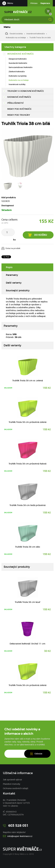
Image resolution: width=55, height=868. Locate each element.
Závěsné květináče (17, 72)
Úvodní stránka (14, 33)
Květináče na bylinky (18, 76)
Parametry (12, 275)
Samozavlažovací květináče (21, 67)
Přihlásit (34, 3)
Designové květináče (18, 59)
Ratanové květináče (19, 97)
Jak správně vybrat (12, 780)
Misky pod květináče (19, 109)
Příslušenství (15, 103)
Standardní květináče (18, 63)
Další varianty (14, 283)
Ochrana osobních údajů (16, 788)
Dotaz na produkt (13, 248)
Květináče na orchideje (16, 38)
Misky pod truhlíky (19, 115)
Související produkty (18, 290)
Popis (9, 267)
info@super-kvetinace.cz (20, 836)
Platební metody (12, 784)
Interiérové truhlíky (17, 84)
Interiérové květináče (36, 34)
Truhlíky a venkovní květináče (26, 91)
